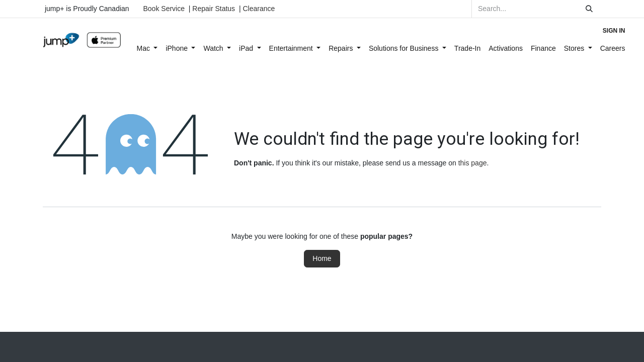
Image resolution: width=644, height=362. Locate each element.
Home (322, 258)
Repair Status (214, 9)
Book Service (164, 9)
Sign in (614, 31)
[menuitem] (147, 49)
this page (473, 163)
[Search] (589, 9)
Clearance (259, 9)
